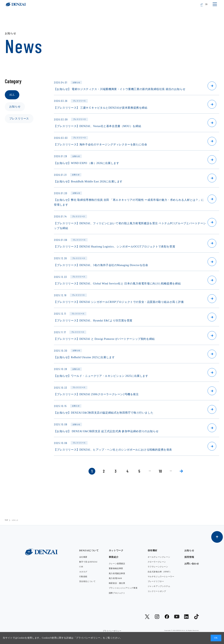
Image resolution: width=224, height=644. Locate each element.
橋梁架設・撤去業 (117, 583)
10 (160, 471)
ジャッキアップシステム (159, 586)
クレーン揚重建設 (117, 564)
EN (206, 4)
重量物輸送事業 (116, 568)
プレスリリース (19, 119)
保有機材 (152, 550)
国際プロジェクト (117, 593)
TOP (6, 520)
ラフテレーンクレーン (158, 567)
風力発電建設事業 (117, 573)
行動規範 (83, 577)
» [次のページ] (181, 471)
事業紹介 (114, 557)
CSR (81, 567)
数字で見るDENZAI (88, 562)
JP (201, 4)
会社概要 (83, 557)
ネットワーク (116, 550)
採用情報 (189, 557)
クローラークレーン (157, 562)
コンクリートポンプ (157, 591)
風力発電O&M (115, 578)
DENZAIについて (89, 550)
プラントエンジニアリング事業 (123, 588)
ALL (12, 95)
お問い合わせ (192, 564)
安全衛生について (87, 581)
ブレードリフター (156, 581)
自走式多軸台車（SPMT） (160, 572)
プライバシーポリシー (88, 638)
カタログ (83, 572)
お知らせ (15, 107)
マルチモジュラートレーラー (161, 577)
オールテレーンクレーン (159, 557)
